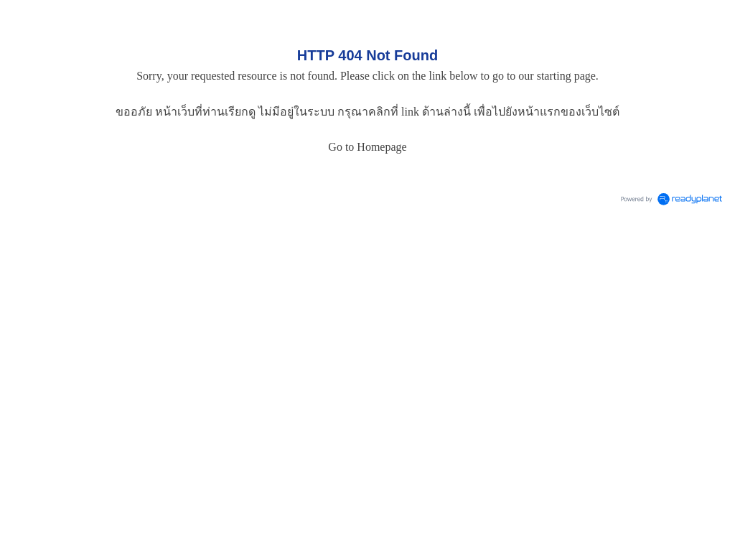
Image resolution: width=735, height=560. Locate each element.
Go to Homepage (367, 147)
